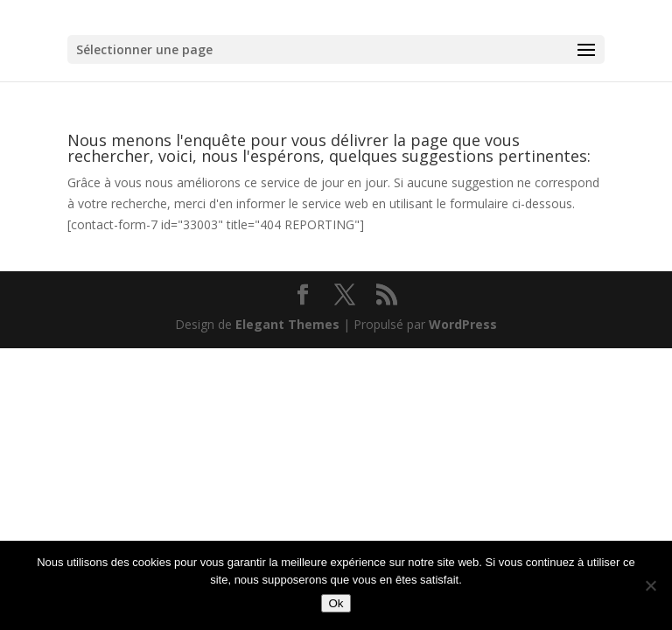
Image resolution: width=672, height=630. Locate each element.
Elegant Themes (287, 324)
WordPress (463, 324)
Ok (336, 603)
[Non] (650, 585)
